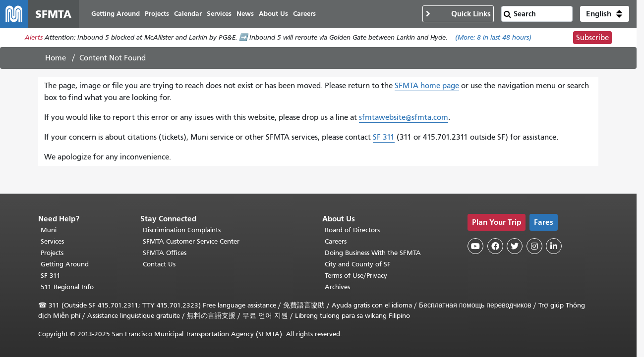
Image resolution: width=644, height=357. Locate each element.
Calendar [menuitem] (188, 14)
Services (52, 241)
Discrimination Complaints (182, 230)
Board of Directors (352, 230)
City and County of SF (358, 264)
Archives (337, 287)
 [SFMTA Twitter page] (515, 246)
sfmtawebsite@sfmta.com (404, 117)
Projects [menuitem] (157, 14)
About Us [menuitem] (273, 14)
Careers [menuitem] (304, 14)
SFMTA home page (427, 86)
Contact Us (159, 264)
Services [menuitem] (219, 14)
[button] (605, 14)
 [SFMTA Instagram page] (534, 246)
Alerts (34, 38)
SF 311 (384, 137)
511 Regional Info (67, 287)
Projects (52, 253)
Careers (336, 241)
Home (56, 58)
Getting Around (65, 264)
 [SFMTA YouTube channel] (475, 246)
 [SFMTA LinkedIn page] (554, 246)
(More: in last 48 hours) (493, 38)
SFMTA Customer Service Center (191, 241)
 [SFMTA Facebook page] (495, 246)
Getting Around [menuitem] (116, 14)
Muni (49, 230)
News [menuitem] (245, 14)
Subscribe (592, 38)
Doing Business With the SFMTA (373, 253)
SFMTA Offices (165, 253)
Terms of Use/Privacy (356, 276)
